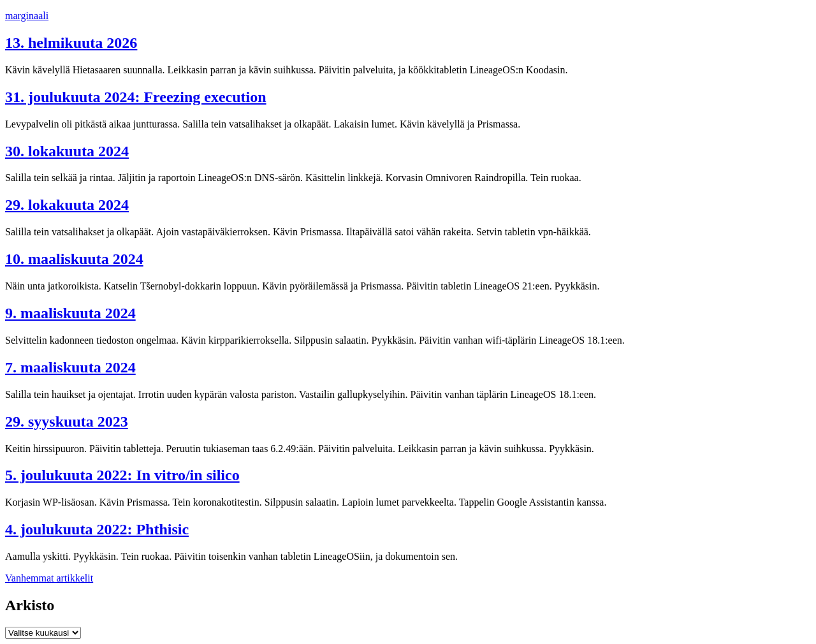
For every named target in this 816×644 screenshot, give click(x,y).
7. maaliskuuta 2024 (70, 367)
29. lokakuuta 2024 (67, 205)
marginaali (27, 16)
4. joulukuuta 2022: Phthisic (97, 529)
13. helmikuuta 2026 (71, 43)
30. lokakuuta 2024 (67, 151)
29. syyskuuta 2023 (67, 421)
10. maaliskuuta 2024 (74, 259)
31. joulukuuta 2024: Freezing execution (136, 97)
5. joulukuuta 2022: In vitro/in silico (122, 475)
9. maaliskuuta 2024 (70, 313)
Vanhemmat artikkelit (49, 578)
